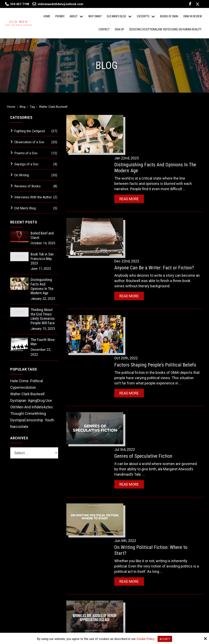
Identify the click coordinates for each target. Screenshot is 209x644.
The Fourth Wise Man (43, 342)
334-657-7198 (20, 4)
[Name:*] (172, 517)
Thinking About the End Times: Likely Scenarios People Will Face (43, 316)
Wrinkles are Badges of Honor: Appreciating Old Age (151, 437)
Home (11, 107)
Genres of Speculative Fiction (150, 316)
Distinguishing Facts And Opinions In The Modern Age (42, 286)
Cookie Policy (145, 639)
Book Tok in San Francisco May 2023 (42, 259)
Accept (165, 639)
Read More (136, 158)
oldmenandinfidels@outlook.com (58, 4)
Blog (23, 107)
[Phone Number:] (172, 544)
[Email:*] (172, 531)
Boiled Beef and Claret (42, 235)
